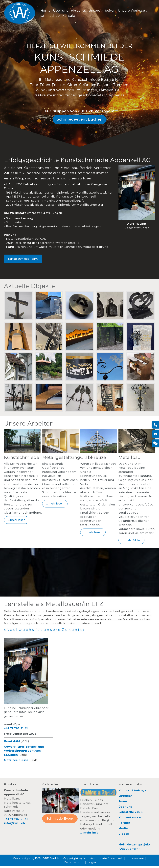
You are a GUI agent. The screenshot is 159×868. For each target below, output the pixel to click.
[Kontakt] (155, 443)
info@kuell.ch (14, 825)
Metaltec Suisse (16, 762)
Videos (124, 835)
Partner (124, 825)
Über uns (61, 11)
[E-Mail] (155, 434)
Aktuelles (79, 11)
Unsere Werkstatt (133, 11)
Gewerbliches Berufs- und (24, 748)
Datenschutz (74, 864)
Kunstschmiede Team (23, 260)
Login (92, 864)
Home (46, 11)
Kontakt (69, 16)
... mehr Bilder (131, 542)
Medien (124, 830)
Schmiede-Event (60, 820)
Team (123, 803)
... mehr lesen (17, 521)
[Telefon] (155, 425)
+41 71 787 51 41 (16, 730)
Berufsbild (12, 743)
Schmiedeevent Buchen (80, 120)
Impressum (135, 860)
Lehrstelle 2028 (130, 814)
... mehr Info (89, 834)
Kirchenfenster (130, 819)
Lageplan (126, 798)
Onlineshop (51, 16)
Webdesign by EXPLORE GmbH (36, 860)
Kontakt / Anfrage (132, 792)
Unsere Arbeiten (102, 11)
